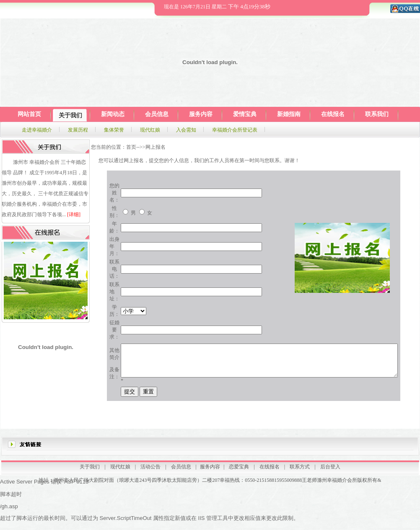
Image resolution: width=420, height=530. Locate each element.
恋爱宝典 (239, 470)
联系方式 (300, 470)
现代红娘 (120, 470)
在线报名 (270, 470)
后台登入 (330, 470)
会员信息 (181, 470)
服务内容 (210, 470)
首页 (131, 147)
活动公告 (150, 470)
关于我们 (90, 470)
